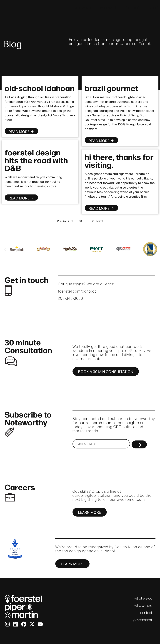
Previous (63, 221)
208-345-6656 (70, 298)
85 (86, 221)
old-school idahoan (40, 88)
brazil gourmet (111, 88)
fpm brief (132, 8)
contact (152, 8)
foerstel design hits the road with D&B (36, 160)
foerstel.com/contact (77, 291)
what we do (109, 8)
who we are (84, 8)
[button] (5, 249)
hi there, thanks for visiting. (119, 160)
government (143, 620)
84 (81, 221)
